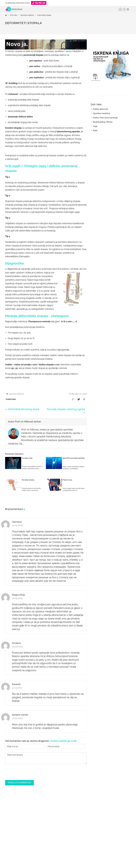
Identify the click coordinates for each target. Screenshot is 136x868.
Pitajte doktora (59, 824)
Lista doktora (85, 850)
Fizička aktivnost (100, 109)
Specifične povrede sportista (74, 458)
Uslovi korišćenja (114, 841)
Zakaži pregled (59, 820)
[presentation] (25, 771)
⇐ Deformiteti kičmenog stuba (22, 409)
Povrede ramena (28, 480)
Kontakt (110, 833)
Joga (95, 126)
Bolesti (56, 828)
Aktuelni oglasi (113, 837)
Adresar (110, 828)
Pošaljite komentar (19, 783)
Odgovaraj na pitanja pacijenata (89, 826)
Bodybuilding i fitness (103, 122)
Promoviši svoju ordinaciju (91, 837)
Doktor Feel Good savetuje (105, 118)
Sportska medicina (27, 15)
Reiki (95, 131)
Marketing (111, 824)
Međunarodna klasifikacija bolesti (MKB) (64, 835)
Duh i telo (14, 15)
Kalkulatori (57, 841)
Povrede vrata (27, 458)
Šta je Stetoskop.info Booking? (88, 813)
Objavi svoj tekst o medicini (92, 833)
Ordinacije (57, 816)
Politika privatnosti (115, 816)
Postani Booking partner (90, 820)
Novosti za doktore (88, 841)
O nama (110, 811)
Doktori (56, 811)
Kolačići (110, 820)
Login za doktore (87, 846)
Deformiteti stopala (44, 15)
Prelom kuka (67, 480)
